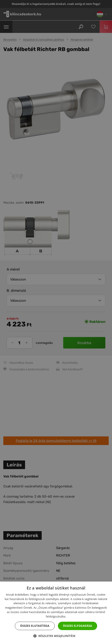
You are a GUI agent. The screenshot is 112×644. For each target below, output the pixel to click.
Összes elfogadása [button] (78, 626)
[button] (56, 636)
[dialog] (56, 322)
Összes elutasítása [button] (35, 626)
